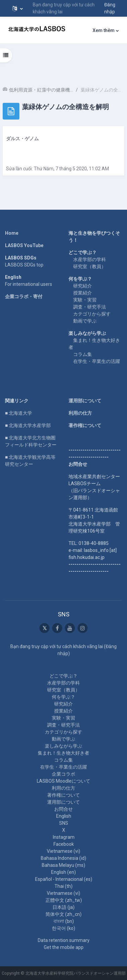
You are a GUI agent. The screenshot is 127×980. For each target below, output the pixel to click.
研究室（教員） (90, 266)
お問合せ (63, 809)
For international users (29, 284)
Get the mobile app (64, 947)
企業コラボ (63, 774)
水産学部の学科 (90, 259)
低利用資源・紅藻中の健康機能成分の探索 (41, 90)
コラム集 (83, 354)
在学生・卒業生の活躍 (97, 361)
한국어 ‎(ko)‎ (63, 928)
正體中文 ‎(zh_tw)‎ (64, 900)
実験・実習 (85, 300)
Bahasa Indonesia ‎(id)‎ (63, 858)
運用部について (85, 401)
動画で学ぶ (85, 321)
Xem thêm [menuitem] (104, 30)
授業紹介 (83, 293)
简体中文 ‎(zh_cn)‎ (63, 914)
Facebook (64, 844)
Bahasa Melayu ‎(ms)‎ (63, 865)
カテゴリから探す (92, 314)
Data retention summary (64, 940)
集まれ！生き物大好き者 (63, 753)
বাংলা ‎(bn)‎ (64, 921)
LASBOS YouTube (24, 245)
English (64, 816)
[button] (18, 8)
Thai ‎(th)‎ (63, 886)
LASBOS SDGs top (24, 265)
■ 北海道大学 (19, 413)
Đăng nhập (110, 8)
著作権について (85, 425)
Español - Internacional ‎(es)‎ (64, 879)
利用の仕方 (80, 413)
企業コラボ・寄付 (24, 297)
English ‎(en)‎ (63, 872)
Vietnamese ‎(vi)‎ (63, 851)
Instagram (64, 837)
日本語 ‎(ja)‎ (63, 907)
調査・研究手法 (90, 307)
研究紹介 (83, 286)
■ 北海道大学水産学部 (28, 425)
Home (12, 233)
